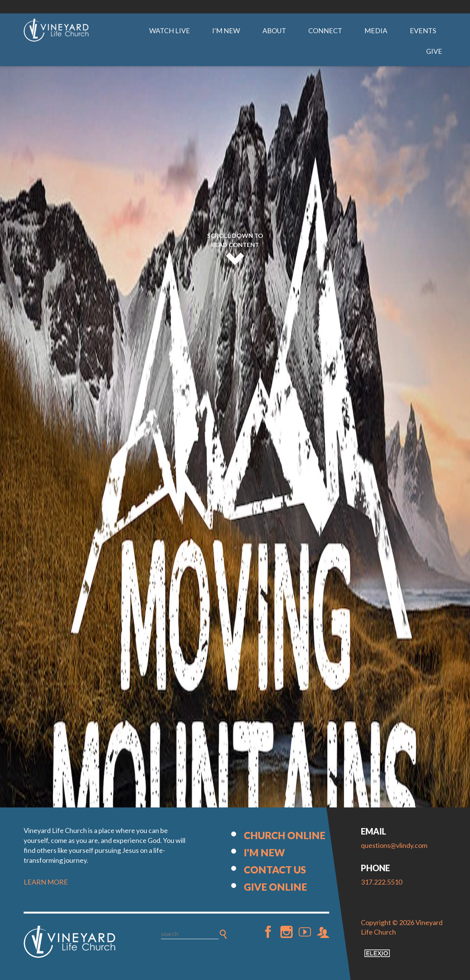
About (274, 31)
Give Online (275, 887)
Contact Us (275, 870)
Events (423, 31)
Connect (325, 31)
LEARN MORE (46, 882)
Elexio (377, 953)
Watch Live (170, 31)
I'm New (226, 31)
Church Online (285, 835)
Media (376, 31)
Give (434, 51)
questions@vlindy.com (394, 845)
